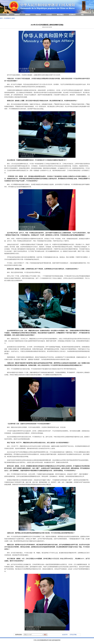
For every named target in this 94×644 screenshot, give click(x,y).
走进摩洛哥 (72, 15)
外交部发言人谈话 (9, 18)
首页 (8, 15)
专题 (82, 15)
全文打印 (65, 635)
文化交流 (49, 15)
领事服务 (28, 15)
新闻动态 (17, 15)
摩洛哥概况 (60, 15)
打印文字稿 (73, 635)
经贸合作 (38, 15)
